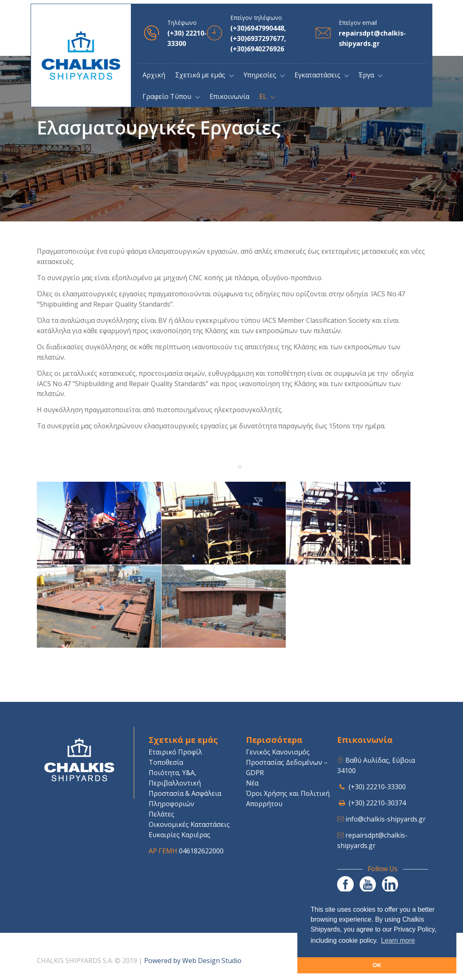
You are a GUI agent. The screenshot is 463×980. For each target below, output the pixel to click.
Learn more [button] (398, 940)
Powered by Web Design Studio (193, 961)
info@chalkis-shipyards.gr (386, 819)
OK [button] (377, 965)
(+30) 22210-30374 (377, 803)
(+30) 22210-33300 (377, 787)
